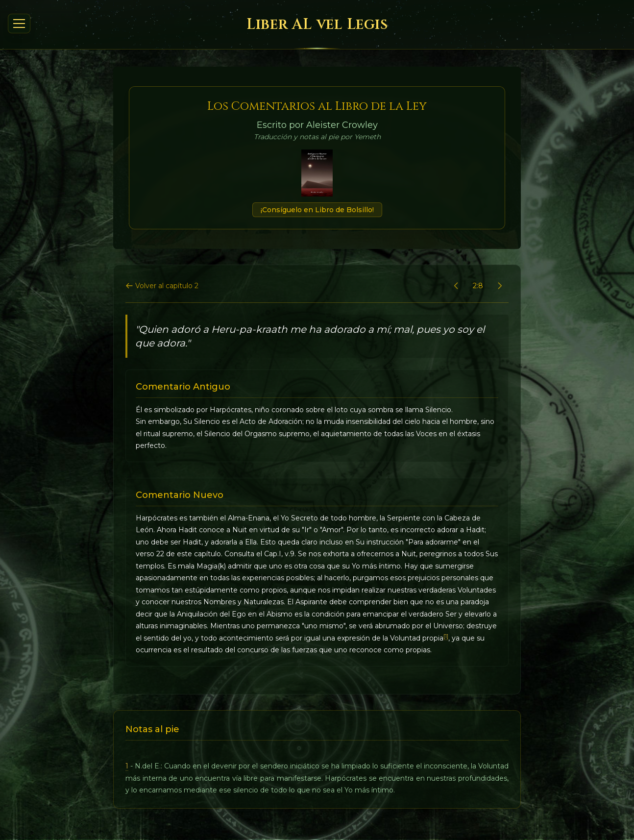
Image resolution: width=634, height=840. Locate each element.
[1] (446, 636)
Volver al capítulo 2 (162, 286)
